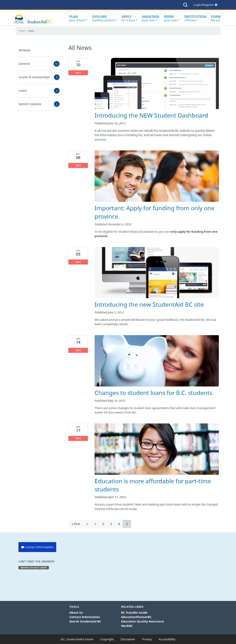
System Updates (39, 104)
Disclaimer (128, 639)
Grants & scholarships (39, 77)
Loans (39, 91)
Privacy (147, 639)
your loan (151, 18)
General (39, 64)
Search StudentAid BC (85, 621)
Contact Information (37, 547)
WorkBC (127, 626)
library (216, 18)
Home (22, 31)
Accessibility (167, 639)
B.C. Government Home (77, 639)
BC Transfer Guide (134, 613)
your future (78, 18)
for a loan (130, 18)
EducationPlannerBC (136, 617)
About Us (76, 613)
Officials (195, 18)
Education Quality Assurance (143, 621)
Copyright (107, 639)
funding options (105, 18)
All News (25, 50)
